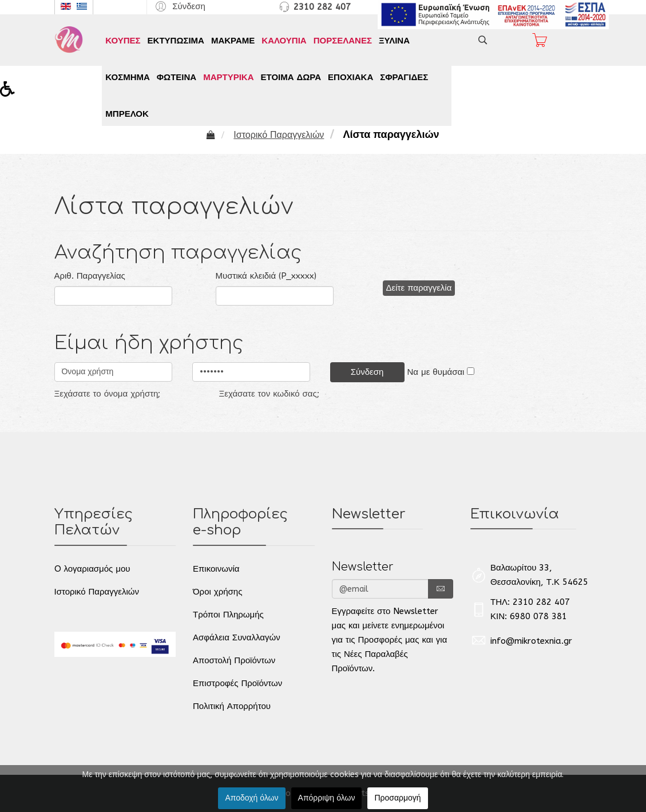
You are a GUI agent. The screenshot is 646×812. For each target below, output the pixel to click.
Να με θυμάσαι (436, 372)
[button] (179, 6)
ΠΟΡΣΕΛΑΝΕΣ (343, 41)
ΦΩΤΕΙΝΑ (177, 77)
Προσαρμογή (397, 798)
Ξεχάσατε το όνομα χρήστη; (108, 394)
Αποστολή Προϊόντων (234, 660)
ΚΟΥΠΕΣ (123, 41)
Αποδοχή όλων (251, 798)
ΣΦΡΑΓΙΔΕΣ (404, 77)
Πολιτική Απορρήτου (232, 706)
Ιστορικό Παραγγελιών (97, 592)
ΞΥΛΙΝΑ (394, 41)
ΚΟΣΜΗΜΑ (127, 77)
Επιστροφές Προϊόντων (237, 683)
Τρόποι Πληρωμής (228, 615)
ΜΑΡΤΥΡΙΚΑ (228, 77)
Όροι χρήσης (217, 592)
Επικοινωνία (216, 569)
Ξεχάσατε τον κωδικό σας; (269, 394)
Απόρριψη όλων (327, 798)
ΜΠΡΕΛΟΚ (127, 114)
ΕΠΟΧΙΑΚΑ (350, 77)
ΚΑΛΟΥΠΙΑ (284, 41)
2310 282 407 (322, 7)
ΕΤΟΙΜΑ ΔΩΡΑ (291, 77)
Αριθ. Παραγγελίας (90, 276)
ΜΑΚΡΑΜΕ (233, 41)
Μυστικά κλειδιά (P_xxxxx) (266, 276)
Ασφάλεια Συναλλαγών (237, 637)
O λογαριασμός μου (92, 569)
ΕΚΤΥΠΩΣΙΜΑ (176, 41)
